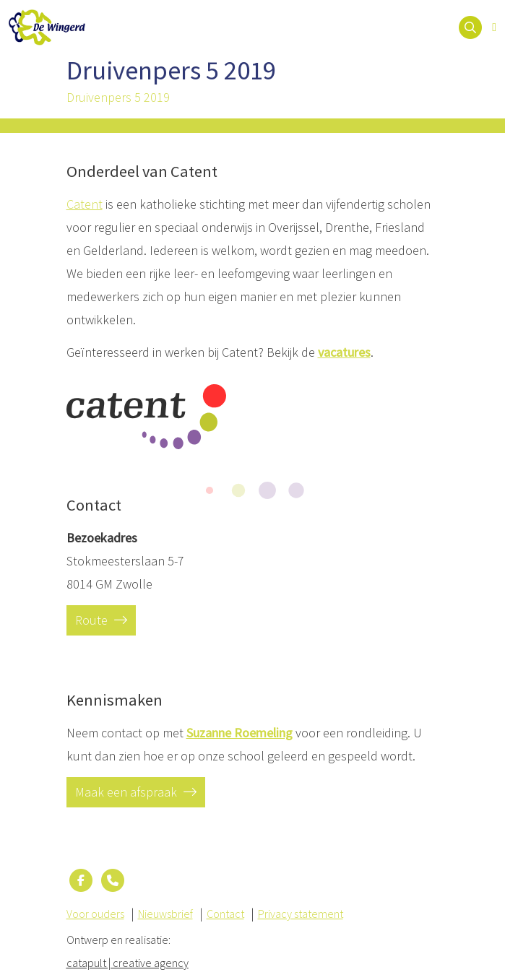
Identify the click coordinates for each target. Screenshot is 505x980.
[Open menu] (494, 27)
